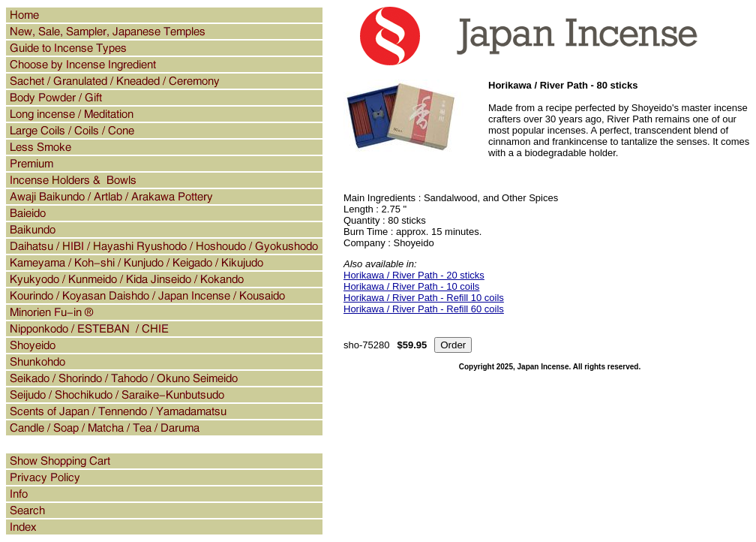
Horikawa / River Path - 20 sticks (414, 275)
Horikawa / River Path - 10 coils (411, 286)
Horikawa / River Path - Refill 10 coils (424, 298)
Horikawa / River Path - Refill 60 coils (424, 309)
